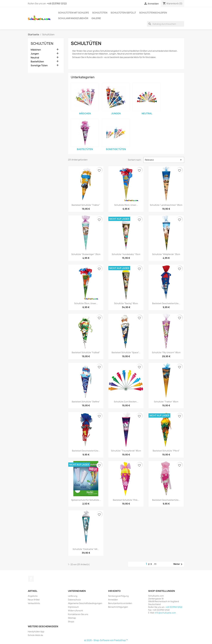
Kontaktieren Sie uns (78, 614)
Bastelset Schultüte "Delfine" (86, 402)
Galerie (96, 18)
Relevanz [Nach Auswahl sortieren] (164, 160)
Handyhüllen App (36, 632)
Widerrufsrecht (76, 611)
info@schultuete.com (165, 613)
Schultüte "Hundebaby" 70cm (126, 254)
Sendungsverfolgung (118, 596)
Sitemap (72, 618)
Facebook (31, 579)
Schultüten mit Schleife (74, 13)
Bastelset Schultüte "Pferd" (166, 451)
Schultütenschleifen (153, 13)
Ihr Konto (114, 591)
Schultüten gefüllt (123, 13)
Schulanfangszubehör (73, 18)
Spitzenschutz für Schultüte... (86, 500)
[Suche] (166, 24)
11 (155, 564)
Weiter (178, 564)
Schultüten (100, 13)
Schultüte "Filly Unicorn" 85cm (166, 352)
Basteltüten (37, 62)
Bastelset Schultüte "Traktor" (86, 205)
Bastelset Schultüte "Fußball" (86, 352)
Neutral (35, 58)
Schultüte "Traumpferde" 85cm (126, 451)
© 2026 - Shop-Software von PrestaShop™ (106, 640)
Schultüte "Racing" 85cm (126, 303)
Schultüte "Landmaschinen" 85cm (166, 205)
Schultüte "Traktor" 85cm (166, 402)
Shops (71, 622)
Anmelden (113, 600)
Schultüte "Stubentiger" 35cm (86, 254)
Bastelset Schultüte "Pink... (126, 500)
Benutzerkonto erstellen (120, 603)
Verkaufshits (34, 603)
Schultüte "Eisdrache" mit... (86, 549)
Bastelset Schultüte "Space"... (126, 352)
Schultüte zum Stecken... (126, 402)
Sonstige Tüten (39, 66)
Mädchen (36, 50)
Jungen (35, 54)
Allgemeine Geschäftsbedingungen (85, 603)
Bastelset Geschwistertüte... (166, 303)
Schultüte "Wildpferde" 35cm (166, 254)
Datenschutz (74, 600)
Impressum (73, 607)
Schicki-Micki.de (35, 635)
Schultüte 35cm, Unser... (126, 205)
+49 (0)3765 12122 (57, 4)
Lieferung (73, 596)
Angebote (33, 596)
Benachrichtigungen (118, 607)
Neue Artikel (34, 600)
